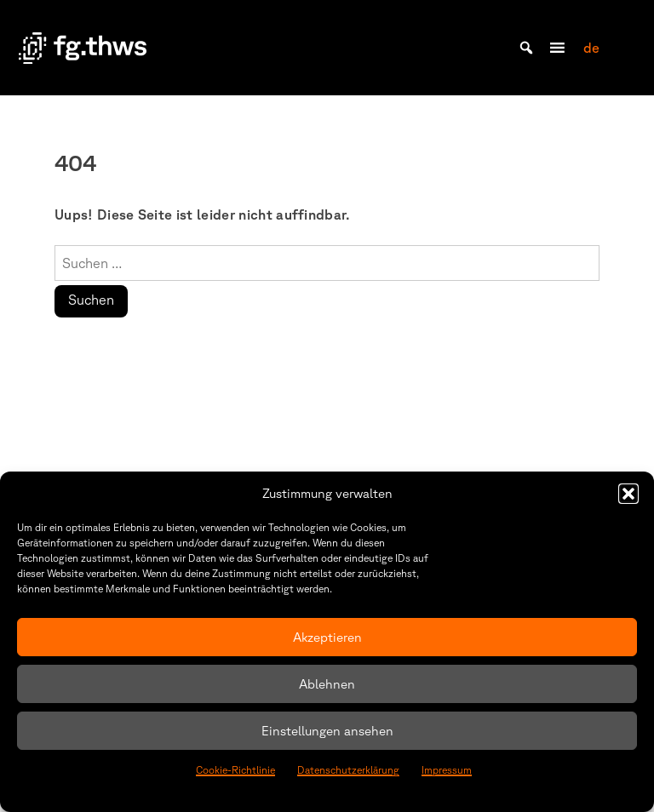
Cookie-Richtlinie (235, 770)
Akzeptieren (327, 637)
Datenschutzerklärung (348, 770)
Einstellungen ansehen (327, 731)
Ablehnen (327, 684)
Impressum (447, 770)
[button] (628, 494)
